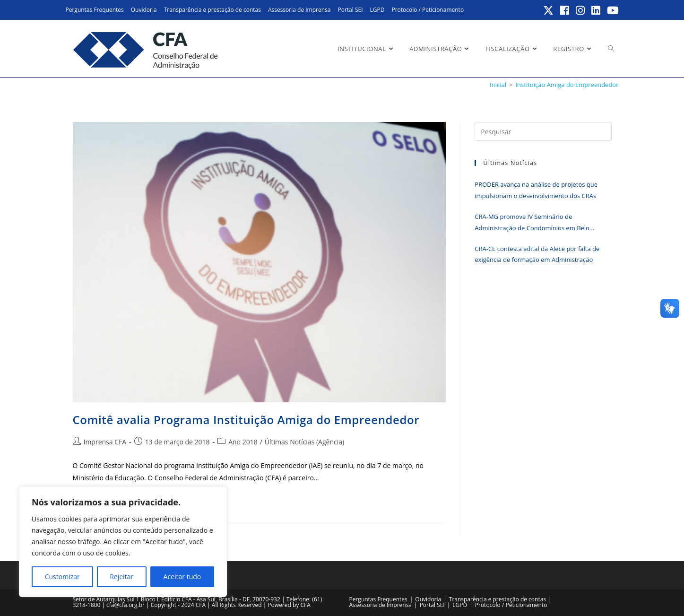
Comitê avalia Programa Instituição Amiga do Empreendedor (246, 420)
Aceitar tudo (182, 577)
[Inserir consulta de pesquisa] (543, 131)
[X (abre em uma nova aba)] (549, 10)
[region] (123, 542)
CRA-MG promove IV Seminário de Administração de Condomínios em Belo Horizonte (532, 223)
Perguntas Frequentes (95, 10)
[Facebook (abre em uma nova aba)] (565, 10)
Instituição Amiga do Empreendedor (567, 85)
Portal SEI (350, 10)
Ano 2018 (243, 442)
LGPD (377, 10)
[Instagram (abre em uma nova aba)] (581, 10)
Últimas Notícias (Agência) (304, 442)
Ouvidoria (144, 10)
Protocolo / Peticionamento (428, 10)
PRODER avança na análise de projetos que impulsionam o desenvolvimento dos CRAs (536, 190)
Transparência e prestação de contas (212, 10)
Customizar (62, 577)
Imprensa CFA (105, 442)
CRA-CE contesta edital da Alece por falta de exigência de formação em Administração (537, 254)
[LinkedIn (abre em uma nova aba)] (596, 10)
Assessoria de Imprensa (299, 10)
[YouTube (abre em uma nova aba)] (611, 10)
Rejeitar (121, 577)
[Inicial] (498, 85)
